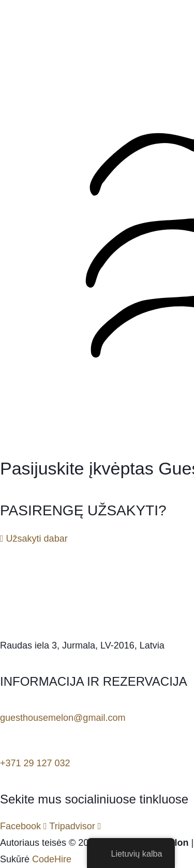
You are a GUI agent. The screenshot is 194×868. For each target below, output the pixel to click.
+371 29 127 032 (35, 763)
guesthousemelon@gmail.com (63, 718)
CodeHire (52, 859)
